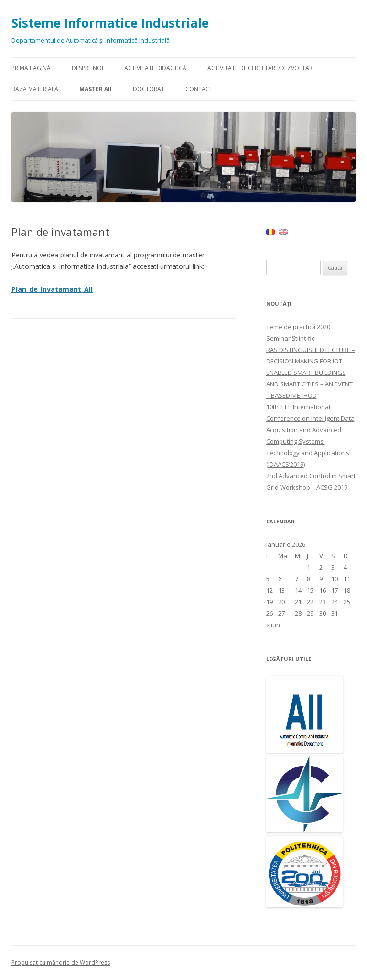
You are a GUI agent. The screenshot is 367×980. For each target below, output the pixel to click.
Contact (199, 89)
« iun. (274, 625)
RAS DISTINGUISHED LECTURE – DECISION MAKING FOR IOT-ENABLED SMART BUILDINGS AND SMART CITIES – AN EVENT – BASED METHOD (311, 373)
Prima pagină (31, 68)
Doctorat (149, 89)
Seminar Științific (290, 338)
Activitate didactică (155, 68)
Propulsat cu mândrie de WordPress (61, 963)
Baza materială (35, 89)
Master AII (96, 89)
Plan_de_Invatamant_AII (52, 289)
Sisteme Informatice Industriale (110, 23)
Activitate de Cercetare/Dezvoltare (261, 68)
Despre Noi (87, 68)
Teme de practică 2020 (298, 327)
